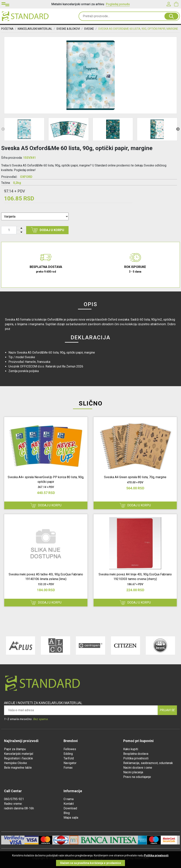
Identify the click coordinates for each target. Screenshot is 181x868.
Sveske (89, 29)
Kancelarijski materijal (19, 754)
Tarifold (69, 758)
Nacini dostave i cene (138, 768)
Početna (7, 29)
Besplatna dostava (136, 754)
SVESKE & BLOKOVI (68, 29)
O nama (69, 799)
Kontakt (69, 804)
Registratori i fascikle (18, 758)
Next (178, 129)
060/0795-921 (14, 799)
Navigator (70, 763)
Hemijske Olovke (16, 763)
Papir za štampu (15, 749)
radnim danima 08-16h (19, 808)
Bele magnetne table (18, 768)
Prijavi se (167, 710)
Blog (67, 813)
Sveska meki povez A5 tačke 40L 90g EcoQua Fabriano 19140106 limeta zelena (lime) (46, 577)
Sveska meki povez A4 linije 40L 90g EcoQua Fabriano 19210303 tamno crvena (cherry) (135, 577)
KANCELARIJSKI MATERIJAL (35, 29)
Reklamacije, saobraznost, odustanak (148, 763)
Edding (68, 754)
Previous (3, 129)
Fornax (68, 768)
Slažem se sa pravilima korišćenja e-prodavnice (90, 863)
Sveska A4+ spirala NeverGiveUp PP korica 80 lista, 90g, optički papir (46, 479)
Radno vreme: (13, 804)
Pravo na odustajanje (137, 777)
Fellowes (70, 749)
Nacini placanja (133, 772)
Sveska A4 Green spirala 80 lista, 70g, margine (135, 477)
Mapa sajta (71, 818)
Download (70, 808)
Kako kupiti (131, 749)
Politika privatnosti (136, 758)
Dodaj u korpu (47, 230)
